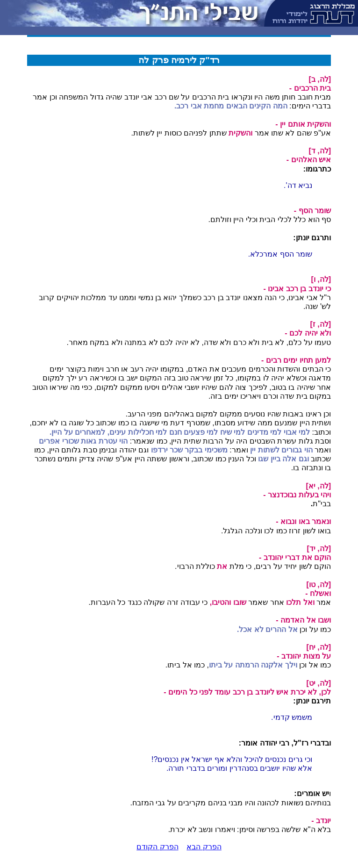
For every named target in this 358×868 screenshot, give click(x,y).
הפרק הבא (204, 847)
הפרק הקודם (157, 847)
